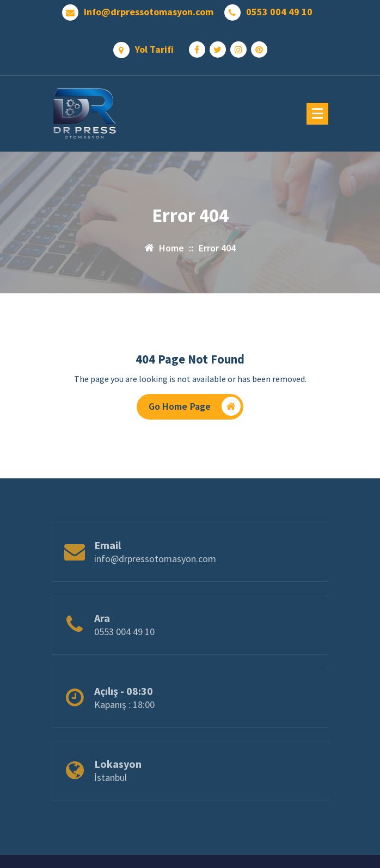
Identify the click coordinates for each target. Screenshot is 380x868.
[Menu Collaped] (317, 114)
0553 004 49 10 (279, 12)
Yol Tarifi (154, 50)
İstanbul (111, 790)
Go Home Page (195, 406)
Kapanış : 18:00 (124, 717)
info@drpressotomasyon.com (149, 12)
